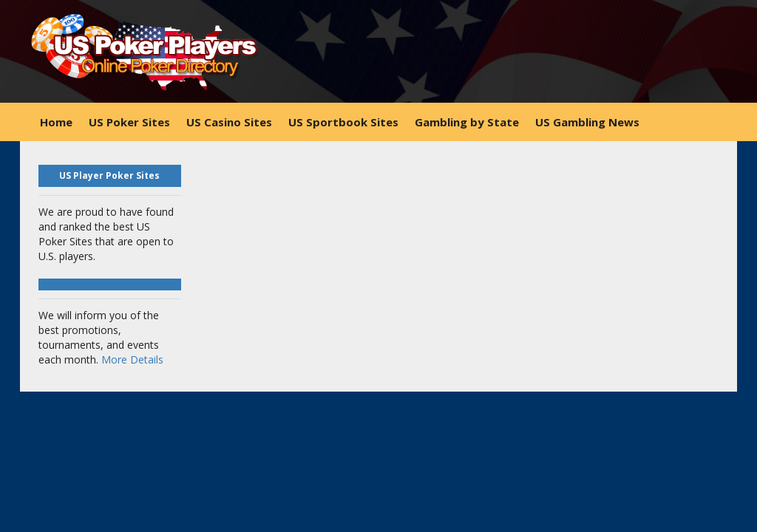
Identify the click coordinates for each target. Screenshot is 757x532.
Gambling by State (467, 122)
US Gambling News (587, 122)
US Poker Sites (129, 122)
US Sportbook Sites (343, 122)
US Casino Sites (229, 122)
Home (56, 122)
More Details (132, 359)
